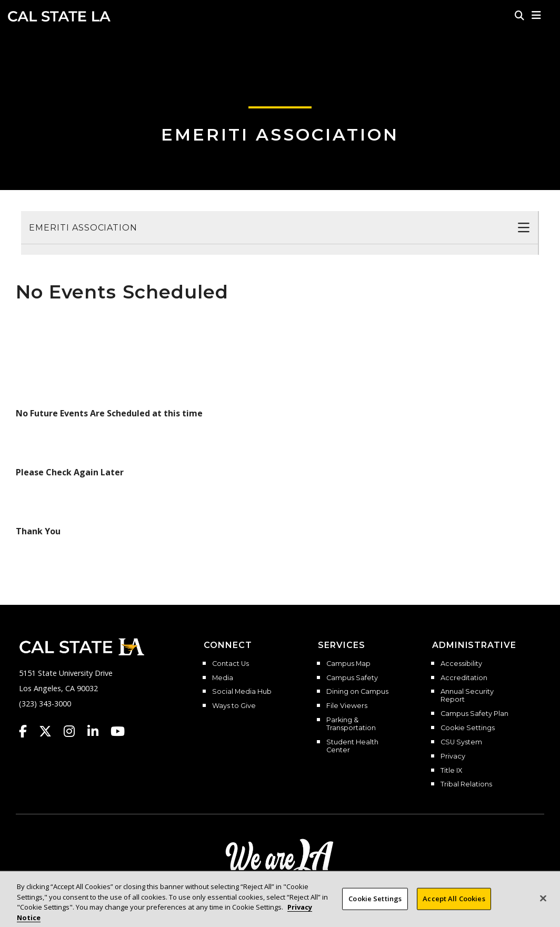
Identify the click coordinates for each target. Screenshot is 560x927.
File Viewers (347, 706)
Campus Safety (352, 678)
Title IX (451, 771)
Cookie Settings (468, 728)
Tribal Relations (466, 784)
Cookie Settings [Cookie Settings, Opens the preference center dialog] (375, 909)
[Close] (543, 909)
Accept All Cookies (454, 909)
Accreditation (464, 678)
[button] (537, 15)
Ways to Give (234, 706)
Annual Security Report (467, 696)
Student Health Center (352, 746)
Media (223, 678)
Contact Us (231, 664)
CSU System (461, 742)
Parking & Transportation (351, 724)
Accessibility (461, 664)
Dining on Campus (357, 692)
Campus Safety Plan (474, 714)
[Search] (519, 15)
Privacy (453, 756)
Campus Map (348, 664)
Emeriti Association (280, 134)
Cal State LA (59, 16)
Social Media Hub (242, 692)
